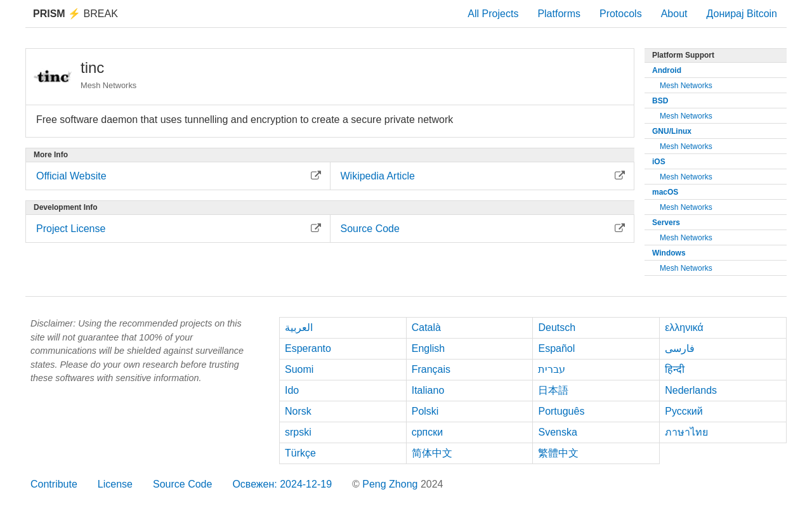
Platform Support (683, 55)
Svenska (557, 432)
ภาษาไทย (686, 432)
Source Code (182, 484)
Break (75, 14)
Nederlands (691, 390)
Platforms (559, 14)
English (428, 348)
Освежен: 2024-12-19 (282, 484)
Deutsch (557, 327)
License (115, 484)
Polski (425, 411)
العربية (299, 327)
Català (426, 327)
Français (431, 369)
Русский (684, 411)
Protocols (621, 14)
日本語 (553, 390)
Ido (292, 390)
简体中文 (432, 453)
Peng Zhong (391, 484)
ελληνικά (684, 327)
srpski (298, 432)
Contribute (54, 484)
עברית (552, 369)
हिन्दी (675, 369)
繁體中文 (558, 453)
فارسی (680, 348)
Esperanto (308, 348)
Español (556, 348)
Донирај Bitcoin (742, 14)
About (674, 14)
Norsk (298, 411)
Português (561, 411)
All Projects (493, 14)
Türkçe (300, 453)
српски (428, 432)
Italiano (428, 390)
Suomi (299, 369)
